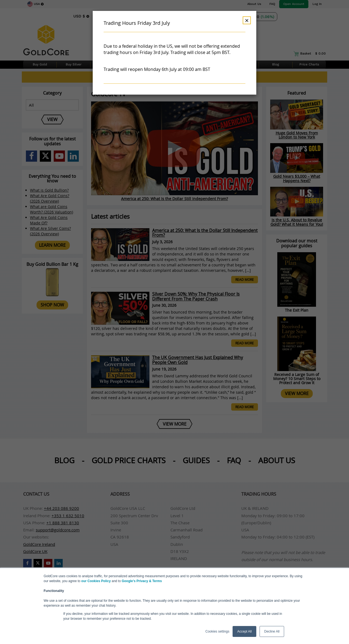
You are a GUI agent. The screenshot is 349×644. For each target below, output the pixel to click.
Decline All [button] (272, 631)
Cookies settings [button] (217, 631)
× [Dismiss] (247, 20)
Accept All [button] (244, 631)
